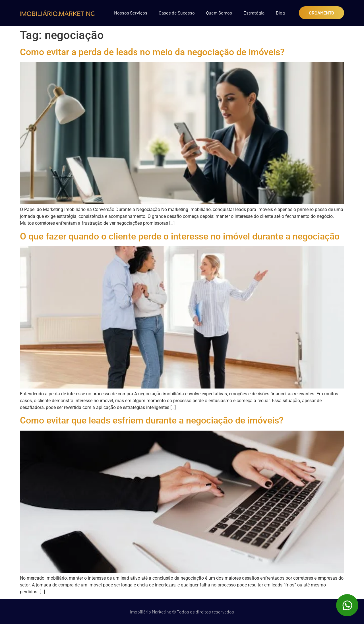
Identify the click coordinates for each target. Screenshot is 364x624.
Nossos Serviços (131, 13)
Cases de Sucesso (177, 13)
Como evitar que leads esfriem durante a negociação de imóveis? (152, 420)
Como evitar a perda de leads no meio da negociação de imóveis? (152, 52)
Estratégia (254, 13)
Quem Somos (219, 13)
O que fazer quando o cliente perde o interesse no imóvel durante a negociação (180, 236)
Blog (280, 13)
